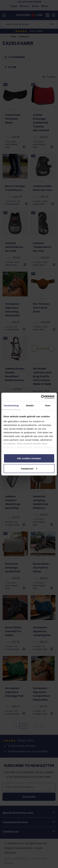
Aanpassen (29, 468)
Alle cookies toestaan (29, 458)
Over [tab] (48, 405)
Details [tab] (30, 405)
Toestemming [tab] (11, 405)
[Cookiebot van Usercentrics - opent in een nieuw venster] (41, 397)
